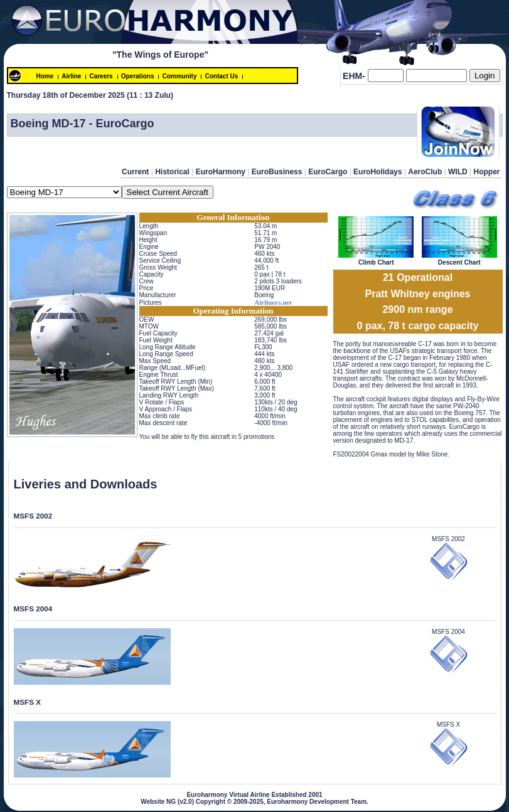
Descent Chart (459, 259)
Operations (138, 77)
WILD (458, 172)
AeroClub (425, 172)
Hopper (487, 172)
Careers (101, 77)
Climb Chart (376, 259)
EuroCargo (328, 172)
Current (135, 172)
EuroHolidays (378, 172)
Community (179, 77)
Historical (172, 172)
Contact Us (221, 77)
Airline (71, 77)
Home (45, 77)
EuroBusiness (277, 172)
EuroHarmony (221, 172)
